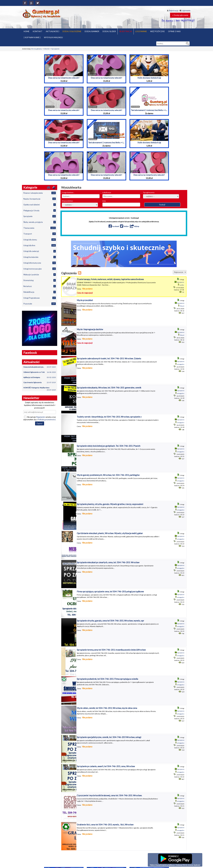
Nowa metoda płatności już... (40, 367)
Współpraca (140, 858)
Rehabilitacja (40, 292)
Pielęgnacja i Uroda (40, 210)
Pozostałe (40, 304)
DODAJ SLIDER (109, 31)
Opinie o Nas (140, 833)
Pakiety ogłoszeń (163, 825)
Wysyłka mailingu (142, 860)
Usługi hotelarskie (40, 257)
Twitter (125, 226)
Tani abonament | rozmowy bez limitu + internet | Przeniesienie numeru (162, 110)
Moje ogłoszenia (162, 836)
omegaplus (181, 343)
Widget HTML (140, 855)
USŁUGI (47, 49)
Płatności (139, 838)
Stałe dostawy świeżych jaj (149, 78)
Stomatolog (40, 280)
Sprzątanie (55, 49)
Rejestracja (173, 11)
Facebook (114, 226)
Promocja (139, 849)
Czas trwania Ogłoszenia (40, 383)
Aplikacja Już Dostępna (40, 377)
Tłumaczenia (40, 228)
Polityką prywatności (47, 420)
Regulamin (41, 417)
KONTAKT (38, 31)
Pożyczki (138, 840)
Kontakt (138, 827)
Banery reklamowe (163, 838)
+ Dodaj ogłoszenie (180, 15)
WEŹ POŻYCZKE (157, 31)
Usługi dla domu (40, 240)
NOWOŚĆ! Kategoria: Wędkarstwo (40, 389)
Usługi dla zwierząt (40, 251)
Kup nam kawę (140, 829)
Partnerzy (139, 836)
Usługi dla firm (40, 245)
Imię (104, 201)
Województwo (67, 201)
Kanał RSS (160, 847)
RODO (138, 853)
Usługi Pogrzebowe (40, 298)
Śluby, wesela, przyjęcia (40, 222)
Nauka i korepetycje (40, 199)
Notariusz (40, 286)
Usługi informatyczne (40, 263)
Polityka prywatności (143, 842)
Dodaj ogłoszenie (163, 833)
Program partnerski (142, 847)
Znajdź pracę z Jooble (164, 849)
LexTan (182, 285)
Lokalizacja (107, 192)
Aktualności (161, 842)
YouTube (139, 862)
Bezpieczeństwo (141, 822)
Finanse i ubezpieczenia (40, 193)
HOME (26, 31)
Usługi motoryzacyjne (40, 269)
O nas (137, 831)
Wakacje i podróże (40, 274)
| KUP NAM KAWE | (32, 37)
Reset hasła (161, 831)
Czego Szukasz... (68, 192)
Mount (182, 304)
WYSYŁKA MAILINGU (53, 37)
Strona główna (36, 49)
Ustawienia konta (163, 844)
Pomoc (138, 844)
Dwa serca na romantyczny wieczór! (64, 78)
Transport (40, 234)
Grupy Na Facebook (143, 825)
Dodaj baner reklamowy (165, 840)
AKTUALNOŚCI (52, 31)
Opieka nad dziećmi (40, 205)
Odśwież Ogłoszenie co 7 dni (40, 372)
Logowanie (185, 11)
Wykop (134, 226)
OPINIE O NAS (174, 31)
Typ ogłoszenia (149, 192)
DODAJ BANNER (92, 31)
